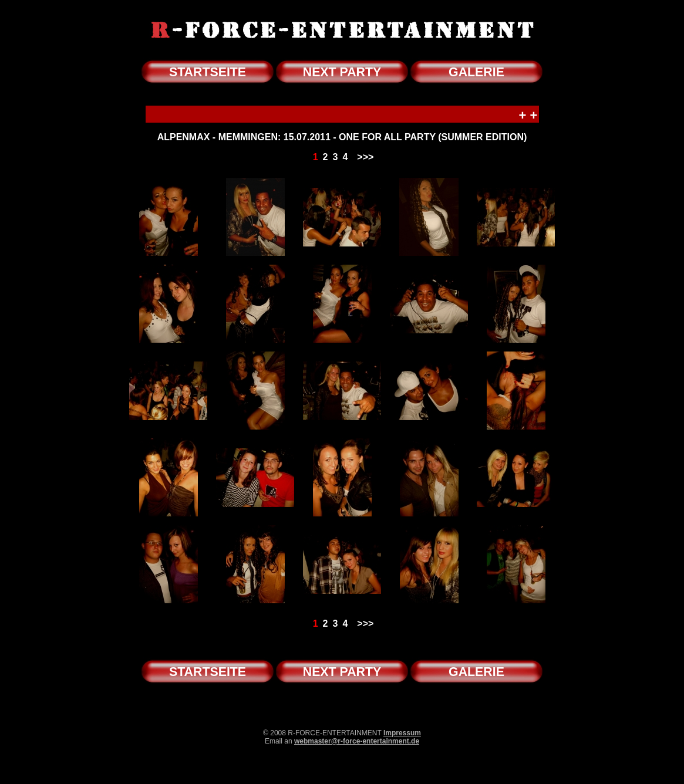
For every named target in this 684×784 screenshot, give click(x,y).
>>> (365, 157)
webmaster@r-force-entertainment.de (357, 741)
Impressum (402, 733)
